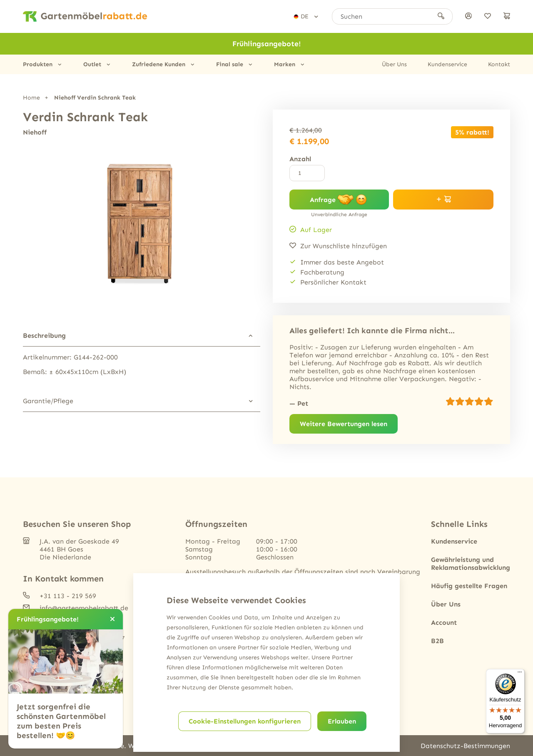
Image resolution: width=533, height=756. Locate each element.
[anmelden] (468, 16)
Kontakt (499, 64)
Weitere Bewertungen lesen (344, 424)
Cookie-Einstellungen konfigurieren (245, 721)
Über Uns (394, 64)
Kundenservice (447, 64)
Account (444, 623)
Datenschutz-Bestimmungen (465, 746)
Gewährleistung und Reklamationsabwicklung (471, 564)
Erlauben (342, 721)
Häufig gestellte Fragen (469, 586)
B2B (437, 641)
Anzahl (300, 159)
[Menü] (520, 674)
